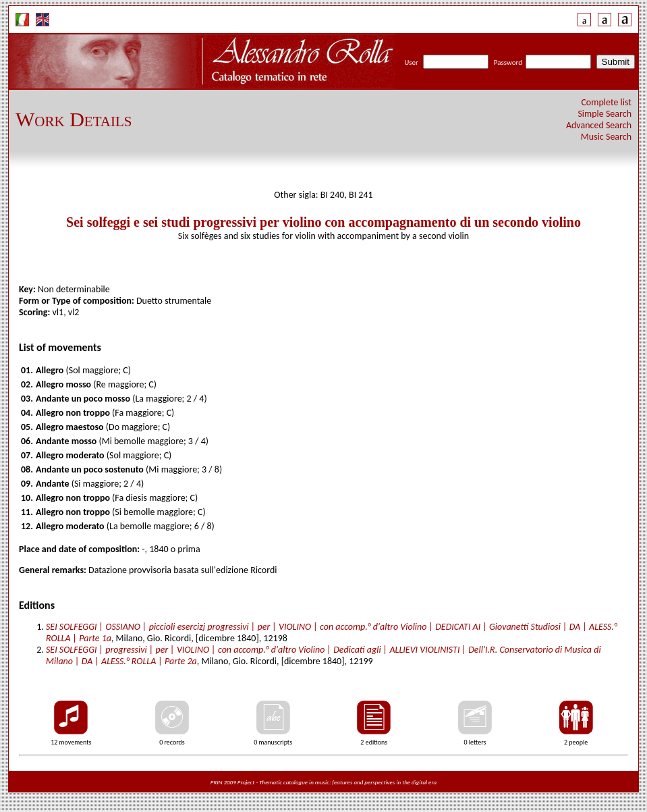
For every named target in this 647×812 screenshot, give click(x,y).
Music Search (606, 137)
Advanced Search (599, 125)
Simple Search (604, 114)
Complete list (606, 102)
